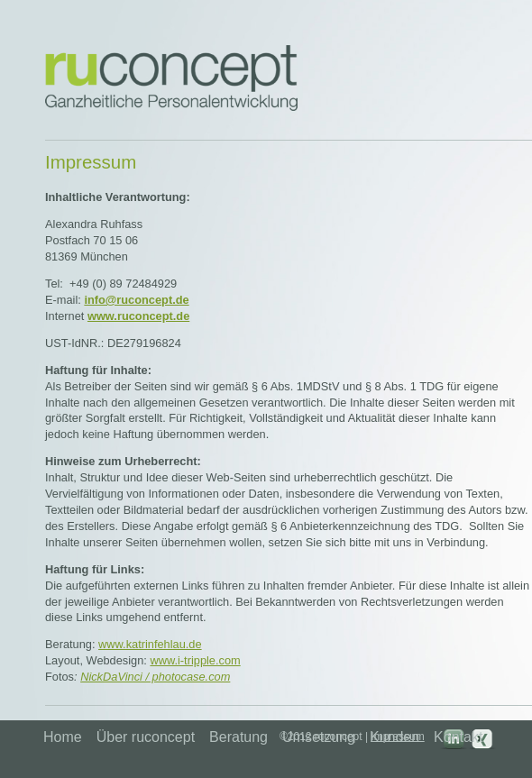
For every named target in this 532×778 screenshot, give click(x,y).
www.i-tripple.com (195, 660)
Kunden (394, 737)
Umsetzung (319, 737)
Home (63, 737)
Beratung (238, 737)
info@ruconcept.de (136, 300)
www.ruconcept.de (138, 316)
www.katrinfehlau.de (150, 644)
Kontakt (458, 737)
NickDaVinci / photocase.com (155, 677)
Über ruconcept (146, 737)
